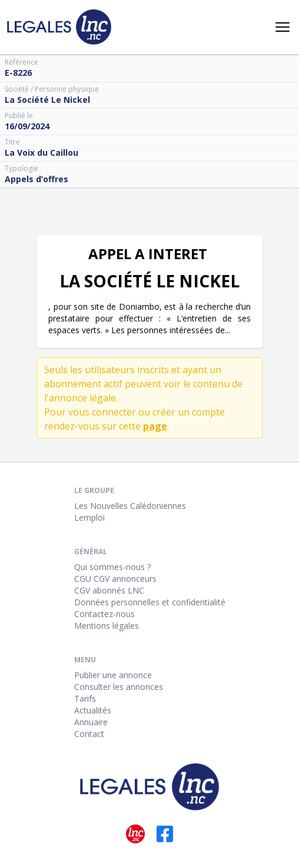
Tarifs (85, 698)
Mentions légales (107, 626)
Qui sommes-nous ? (112, 567)
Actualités (93, 710)
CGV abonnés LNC (109, 590)
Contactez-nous (104, 614)
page (155, 426)
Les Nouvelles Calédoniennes (130, 506)
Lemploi (89, 517)
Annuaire (91, 722)
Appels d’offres (36, 179)
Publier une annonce (113, 675)
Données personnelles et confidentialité (150, 602)
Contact (89, 734)
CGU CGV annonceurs (115, 579)
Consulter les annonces (119, 687)
